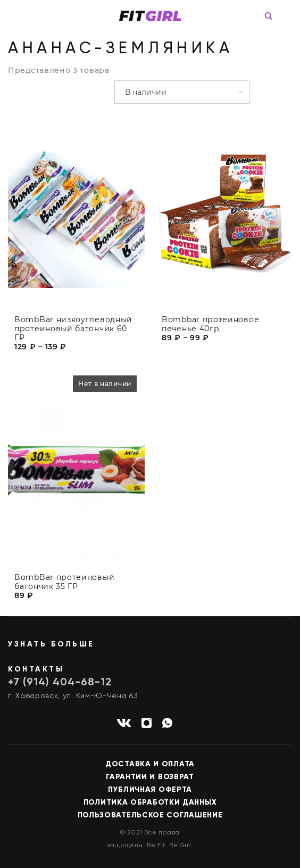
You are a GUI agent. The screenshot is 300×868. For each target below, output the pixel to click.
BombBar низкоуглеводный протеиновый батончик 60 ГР (73, 329)
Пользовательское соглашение (150, 815)
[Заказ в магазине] (182, 92)
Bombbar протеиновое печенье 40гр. (210, 324)
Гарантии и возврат (150, 777)
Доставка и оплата (150, 764)
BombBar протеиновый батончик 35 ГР (64, 586)
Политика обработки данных (150, 803)
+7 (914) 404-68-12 (60, 683)
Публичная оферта (150, 790)
